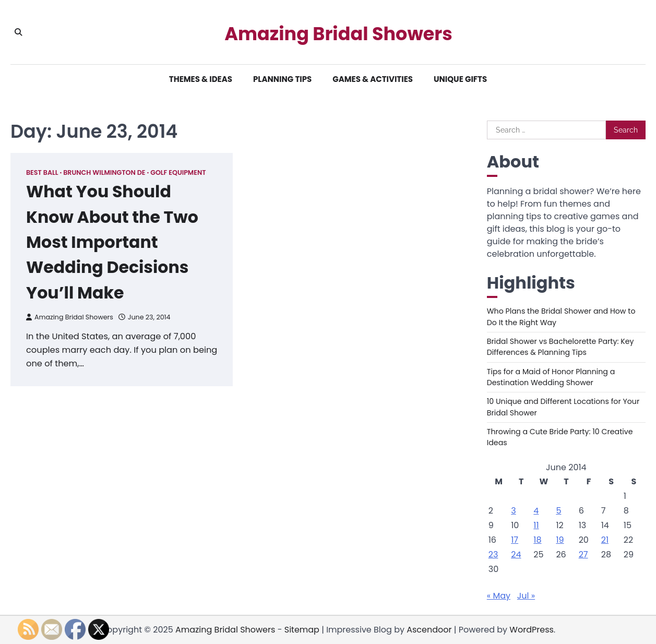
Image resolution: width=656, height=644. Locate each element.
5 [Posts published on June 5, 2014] (558, 511)
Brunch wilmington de (104, 172)
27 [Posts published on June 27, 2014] (583, 554)
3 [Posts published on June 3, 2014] (513, 511)
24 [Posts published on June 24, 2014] (516, 554)
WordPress (532, 630)
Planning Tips (282, 79)
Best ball (42, 172)
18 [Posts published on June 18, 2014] (537, 540)
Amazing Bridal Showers (338, 34)
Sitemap (302, 630)
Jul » (526, 596)
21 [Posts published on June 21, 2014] (605, 540)
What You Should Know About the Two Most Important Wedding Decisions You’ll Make (113, 241)
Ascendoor (429, 630)
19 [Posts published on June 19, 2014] (560, 540)
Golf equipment (178, 172)
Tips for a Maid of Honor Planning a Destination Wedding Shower (551, 377)
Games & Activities (373, 79)
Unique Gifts (460, 79)
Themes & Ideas (201, 79)
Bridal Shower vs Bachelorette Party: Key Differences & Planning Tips (561, 347)
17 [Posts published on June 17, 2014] (515, 540)
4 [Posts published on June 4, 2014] (536, 511)
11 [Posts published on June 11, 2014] (536, 525)
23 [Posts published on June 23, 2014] (493, 554)
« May (499, 596)
